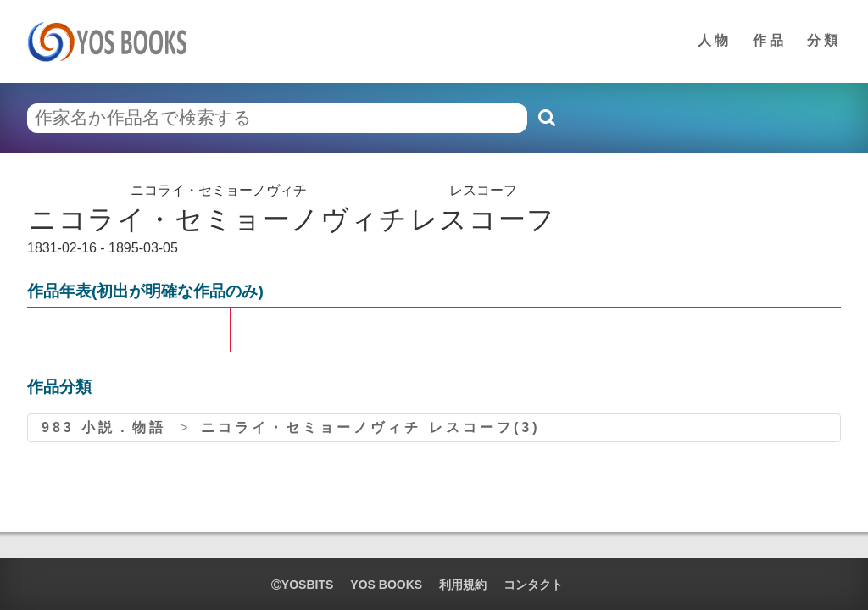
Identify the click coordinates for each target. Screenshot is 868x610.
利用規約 (463, 585)
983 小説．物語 (104, 427)
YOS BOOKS (386, 585)
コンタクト (533, 585)
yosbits (302, 585)
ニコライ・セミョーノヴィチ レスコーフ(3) (370, 427)
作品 (770, 40)
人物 (715, 40)
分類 (824, 40)
